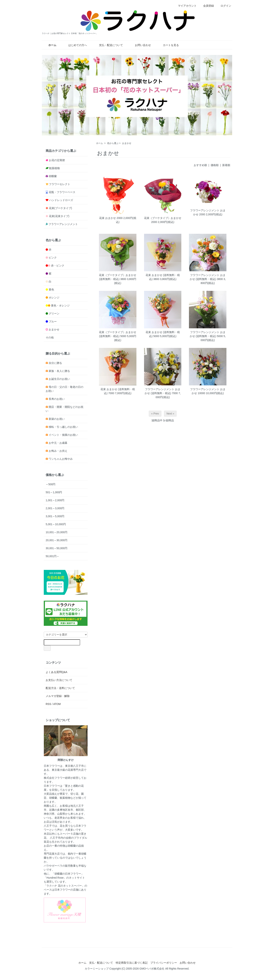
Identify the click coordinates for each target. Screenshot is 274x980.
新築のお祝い (57, 419)
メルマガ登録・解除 (58, 696)
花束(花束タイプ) (59, 216)
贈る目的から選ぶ (58, 353)
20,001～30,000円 (57, 540)
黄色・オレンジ (60, 305)
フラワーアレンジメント (63, 224)
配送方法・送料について (60, 688)
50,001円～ (52, 556)
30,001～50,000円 (57, 548)
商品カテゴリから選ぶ (61, 151)
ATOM (57, 704)
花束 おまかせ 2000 (111, 218)
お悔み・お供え (58, 451)
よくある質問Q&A (57, 672)
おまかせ (127, 143)
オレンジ (54, 297)
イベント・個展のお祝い (63, 435)
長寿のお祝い (57, 399)
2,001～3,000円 (55, 508)
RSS (48, 704)
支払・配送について (108, 45)
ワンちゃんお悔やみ (61, 459)
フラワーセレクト (60, 184)
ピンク (53, 258)
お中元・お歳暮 (58, 443)
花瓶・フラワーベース (62, 192)
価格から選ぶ (55, 475)
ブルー (53, 321)
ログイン (224, 6)
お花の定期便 (57, 160)
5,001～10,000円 (56, 524)
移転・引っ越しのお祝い (63, 427)
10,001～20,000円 (57, 532)
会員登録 (207, 6)
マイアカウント (185, 6)
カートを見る (168, 45)
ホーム (100, 143)
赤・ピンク (58, 266)
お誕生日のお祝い (59, 379)
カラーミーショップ (97, 969)
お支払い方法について (59, 680)
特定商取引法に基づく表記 (132, 963)
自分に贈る (55, 363)
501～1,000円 (54, 492)
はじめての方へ (75, 45)
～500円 (51, 484)
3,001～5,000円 (55, 516)
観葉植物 (54, 168)
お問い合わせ (140, 45)
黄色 (51, 290)
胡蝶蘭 (53, 176)
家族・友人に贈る (59, 371)
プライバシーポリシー (164, 963)
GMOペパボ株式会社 (152, 969)
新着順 (226, 165)
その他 (50, 337)
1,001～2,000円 (55, 500)
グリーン (54, 313)
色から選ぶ (113, 143)
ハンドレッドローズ (61, 200)
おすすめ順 (200, 165)
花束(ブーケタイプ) (60, 208)
